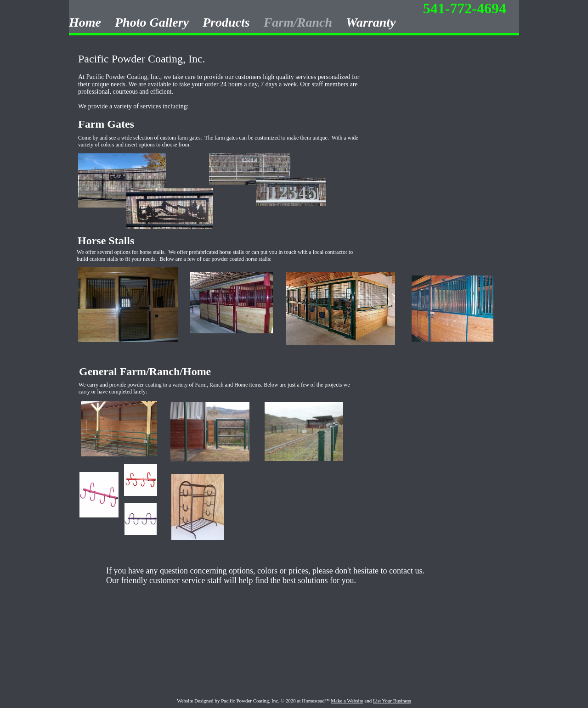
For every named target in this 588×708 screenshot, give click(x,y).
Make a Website (347, 701)
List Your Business (392, 701)
